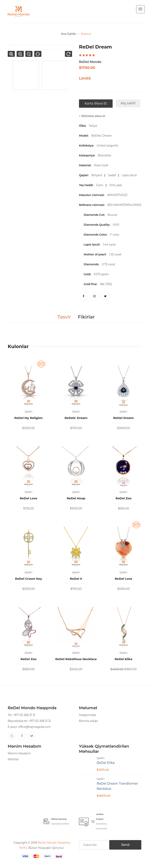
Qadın (28, 411)
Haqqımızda (87, 715)
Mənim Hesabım (19, 753)
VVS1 (116, 225)
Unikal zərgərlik (108, 146)
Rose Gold (102, 165)
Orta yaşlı (116, 185)
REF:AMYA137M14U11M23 (125, 205)
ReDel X (76, 579)
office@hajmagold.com (34, 727)
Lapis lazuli (130, 175)
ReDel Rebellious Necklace (76, 659)
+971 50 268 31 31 (24, 715)
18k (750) (106, 284)
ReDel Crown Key (28, 579)
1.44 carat (109, 245)
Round (112, 215)
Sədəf (113, 175)
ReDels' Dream (102, 136)
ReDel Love (28, 498)
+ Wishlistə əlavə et (92, 116)
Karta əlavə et (96, 103)
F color (115, 235)
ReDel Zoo (124, 498)
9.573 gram (101, 274)
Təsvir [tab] (64, 317)
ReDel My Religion (28, 418)
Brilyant (98, 175)
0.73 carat (108, 264)
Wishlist (13, 759)
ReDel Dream (123, 418)
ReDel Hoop (76, 498)
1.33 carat (115, 254)
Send (125, 845)
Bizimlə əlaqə (88, 721)
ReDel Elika (123, 659)
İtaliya (93, 126)
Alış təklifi (128, 103)
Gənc (101, 185)
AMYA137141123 (118, 195)
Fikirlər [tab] (86, 317)
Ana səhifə (68, 34)
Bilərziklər (105, 155)
